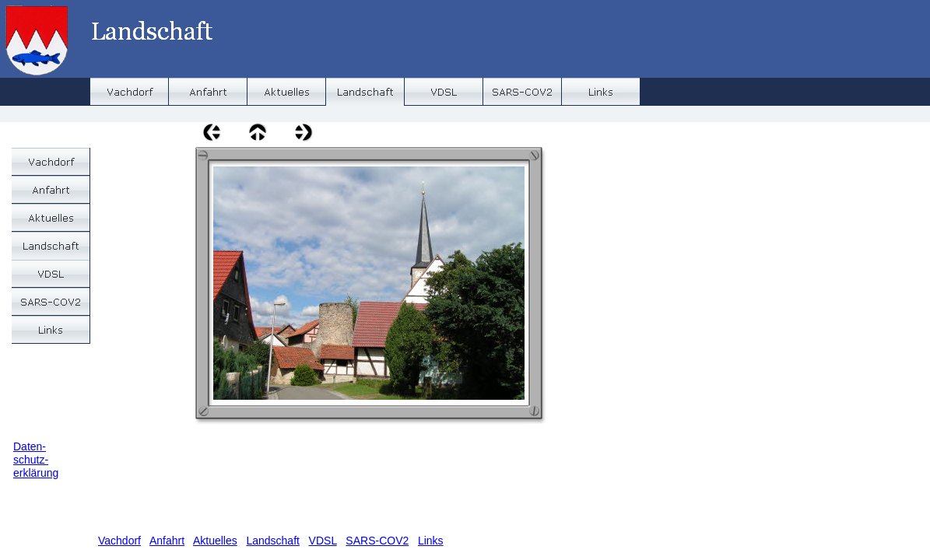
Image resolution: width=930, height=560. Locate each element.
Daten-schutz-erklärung (36, 460)
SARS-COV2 (377, 541)
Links (431, 541)
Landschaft (273, 541)
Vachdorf (119, 541)
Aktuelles (215, 541)
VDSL (323, 541)
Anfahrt (167, 541)
